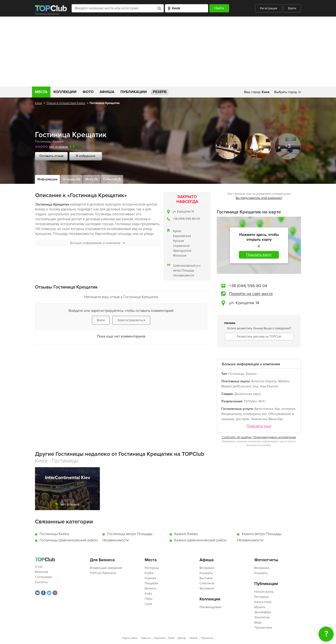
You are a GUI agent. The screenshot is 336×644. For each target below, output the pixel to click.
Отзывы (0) (72, 179)
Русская (178, 241)
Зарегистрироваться (131, 320)
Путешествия (263, 628)
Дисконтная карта (248, 394)
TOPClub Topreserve (103, 573)
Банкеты (150, 588)
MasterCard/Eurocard (236, 386)
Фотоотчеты (266, 560)
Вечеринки (207, 568)
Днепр (182, 638)
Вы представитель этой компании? (259, 198)
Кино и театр (263, 602)
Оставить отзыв (51, 156)
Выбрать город (285, 92)
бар (277, 409)
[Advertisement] (168, 52)
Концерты (206, 573)
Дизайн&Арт (263, 612)
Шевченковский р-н (187, 266)
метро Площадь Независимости (184, 273)
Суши (148, 604)
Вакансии (42, 572)
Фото (88, 92)
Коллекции (65, 92)
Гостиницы (43, 141)
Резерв (160, 92)
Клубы (149, 573)
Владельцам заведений (106, 568)
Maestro (284, 381)
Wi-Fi (262, 401)
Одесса (146, 638)
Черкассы (207, 638)
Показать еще (259, 426)
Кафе (148, 594)
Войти (292, 8)
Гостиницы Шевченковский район (69, 540)
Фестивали (207, 588)
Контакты (41, 582)
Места (41, 92)
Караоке (150, 578)
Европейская (182, 236)
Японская (180, 256)
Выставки (206, 578)
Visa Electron (269, 386)
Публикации (134, 92)
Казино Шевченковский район (200, 540)
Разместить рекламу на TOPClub (259, 337)
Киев (38, 103)
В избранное (86, 156)
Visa (255, 386)
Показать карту (259, 255)
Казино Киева (186, 534)
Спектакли (207, 583)
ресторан (243, 419)
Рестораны (152, 568)
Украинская (181, 246)
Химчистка (259, 419)
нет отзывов (59, 147)
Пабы (149, 599)
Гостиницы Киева (54, 534)
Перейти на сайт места (251, 294)
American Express (264, 381)
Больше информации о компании (98, 243)
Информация (47, 179)
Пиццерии (151, 583)
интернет (288, 409)
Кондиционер (232, 414)
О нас (39, 567)
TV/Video (250, 401)
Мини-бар (276, 419)
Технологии (262, 617)
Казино (58, 141)
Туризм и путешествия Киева (66, 103)
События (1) (112, 179)
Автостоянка (264, 409)
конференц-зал (255, 414)
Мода (258, 623)
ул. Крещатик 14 (183, 212)
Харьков (159, 638)
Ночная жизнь (264, 592)
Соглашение (44, 577)
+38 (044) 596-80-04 (186, 219)
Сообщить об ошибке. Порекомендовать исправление (259, 437)
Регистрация (269, 8)
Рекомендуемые (210, 607)
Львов (193, 638)
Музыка (260, 607)
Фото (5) (92, 179)
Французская (182, 251)
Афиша (107, 92)
